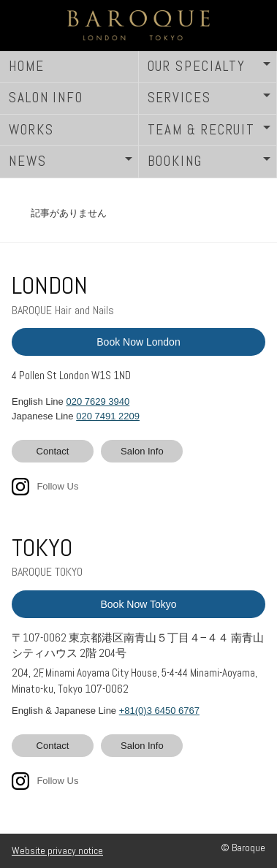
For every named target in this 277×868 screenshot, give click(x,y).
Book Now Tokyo (138, 604)
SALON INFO (46, 98)
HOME (27, 66)
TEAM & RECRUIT (202, 130)
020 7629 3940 (98, 401)
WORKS (31, 130)
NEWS (28, 161)
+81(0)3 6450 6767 (159, 711)
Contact (53, 451)
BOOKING (175, 161)
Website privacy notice (57, 850)
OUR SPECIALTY (197, 66)
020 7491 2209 (108, 416)
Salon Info (142, 451)
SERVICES (179, 98)
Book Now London (138, 342)
